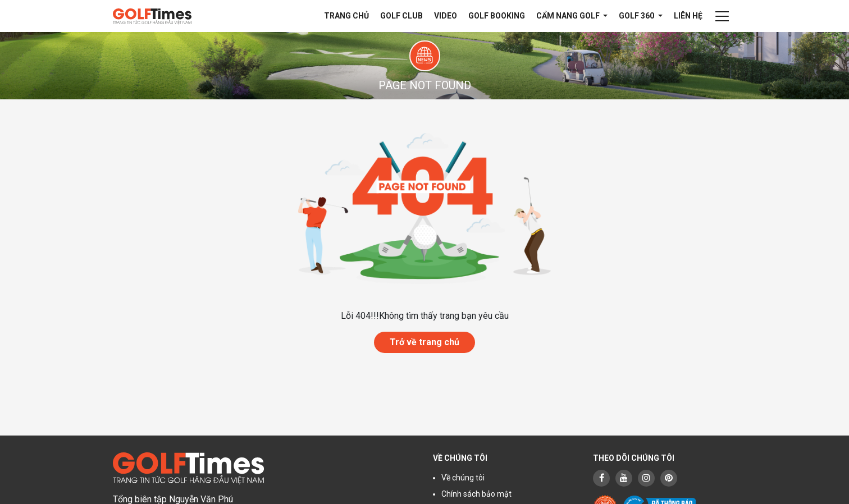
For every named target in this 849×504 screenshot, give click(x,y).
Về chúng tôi (463, 478)
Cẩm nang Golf (569, 16)
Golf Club (401, 16)
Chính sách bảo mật (476, 494)
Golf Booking (497, 16)
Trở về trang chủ (424, 342)
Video (446, 16)
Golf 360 (637, 16)
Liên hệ (688, 16)
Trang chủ (346, 16)
